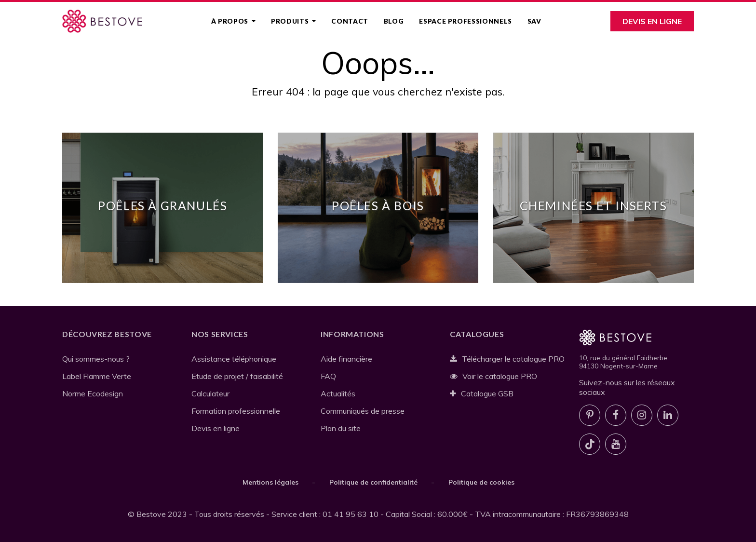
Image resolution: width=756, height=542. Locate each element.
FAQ (328, 376)
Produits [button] (291, 21)
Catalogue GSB (482, 393)
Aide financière (346, 359)
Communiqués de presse (363, 411)
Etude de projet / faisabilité (237, 376)
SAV (534, 21)
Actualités (338, 393)
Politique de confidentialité (373, 482)
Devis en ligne (652, 21)
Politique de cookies (481, 482)
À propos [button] (231, 21)
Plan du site (341, 428)
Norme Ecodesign (93, 393)
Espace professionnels (465, 21)
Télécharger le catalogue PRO (507, 359)
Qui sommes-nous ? (96, 359)
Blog (394, 21)
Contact (350, 21)
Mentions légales (270, 482)
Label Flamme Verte (97, 376)
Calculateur (210, 393)
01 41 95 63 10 (351, 514)
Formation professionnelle (236, 411)
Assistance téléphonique (234, 359)
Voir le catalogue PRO (493, 376)
